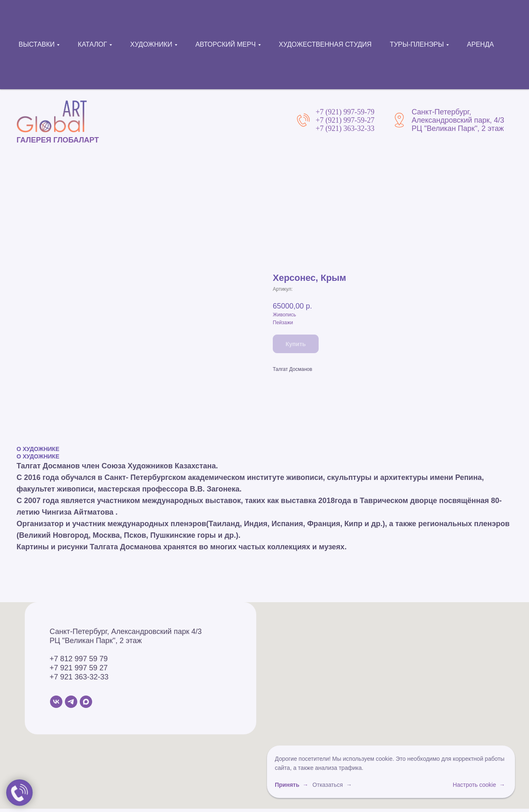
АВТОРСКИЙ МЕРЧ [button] (226, 44)
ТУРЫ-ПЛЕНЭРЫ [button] (417, 44)
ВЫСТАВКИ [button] (37, 44)
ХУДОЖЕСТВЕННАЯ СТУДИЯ (325, 44)
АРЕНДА (480, 44)
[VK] (56, 702)
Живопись (284, 315)
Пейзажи (283, 323)
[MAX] (86, 702)
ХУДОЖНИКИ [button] (151, 44)
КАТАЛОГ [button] (92, 44)
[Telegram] (71, 702)
